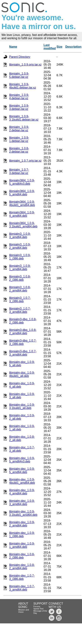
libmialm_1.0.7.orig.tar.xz (25, 161)
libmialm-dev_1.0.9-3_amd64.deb (22, 502)
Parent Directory (20, 57)
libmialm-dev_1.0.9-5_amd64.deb (22, 470)
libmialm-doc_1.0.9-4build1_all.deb (22, 374)
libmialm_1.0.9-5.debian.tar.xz (19, 75)
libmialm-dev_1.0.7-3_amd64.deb (22, 588)
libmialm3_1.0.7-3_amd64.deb (20, 310)
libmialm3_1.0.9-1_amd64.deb (20, 267)
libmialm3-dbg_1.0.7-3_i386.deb (23, 342)
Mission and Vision (24, 611)
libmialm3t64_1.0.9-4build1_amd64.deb (22, 203)
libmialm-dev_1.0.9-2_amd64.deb (22, 524)
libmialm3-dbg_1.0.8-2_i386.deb (23, 321)
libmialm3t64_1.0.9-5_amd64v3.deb (22, 182)
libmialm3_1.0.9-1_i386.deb (20, 257)
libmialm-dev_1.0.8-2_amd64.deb (22, 567)
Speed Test (38, 609)
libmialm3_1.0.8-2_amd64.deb (20, 289)
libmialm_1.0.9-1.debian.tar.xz (19, 139)
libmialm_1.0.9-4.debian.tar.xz (19, 97)
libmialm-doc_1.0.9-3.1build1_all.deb (22, 406)
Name (13, 47)
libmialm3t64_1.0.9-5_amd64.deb (22, 193)
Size (59, 47)
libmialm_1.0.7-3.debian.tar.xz (19, 171)
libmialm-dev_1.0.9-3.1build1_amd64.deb (23, 513)
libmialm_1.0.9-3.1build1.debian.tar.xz (24, 118)
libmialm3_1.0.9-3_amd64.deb (20, 235)
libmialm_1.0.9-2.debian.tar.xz (19, 129)
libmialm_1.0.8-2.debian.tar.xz (19, 150)
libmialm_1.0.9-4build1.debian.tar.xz (23, 86)
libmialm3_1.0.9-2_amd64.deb (20, 246)
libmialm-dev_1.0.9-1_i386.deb (22, 535)
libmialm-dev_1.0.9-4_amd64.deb (22, 492)
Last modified (50, 47)
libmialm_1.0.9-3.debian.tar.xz (19, 107)
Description (73, 47)
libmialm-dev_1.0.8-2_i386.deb (22, 556)
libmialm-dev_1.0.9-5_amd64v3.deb (22, 460)
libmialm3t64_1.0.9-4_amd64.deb (22, 214)
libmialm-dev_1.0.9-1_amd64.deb (22, 545)
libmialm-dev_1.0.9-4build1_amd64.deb (22, 481)
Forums (37, 606)
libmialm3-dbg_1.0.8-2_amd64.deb (23, 332)
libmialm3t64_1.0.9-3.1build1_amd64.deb (23, 225)
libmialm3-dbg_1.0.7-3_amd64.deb (23, 353)
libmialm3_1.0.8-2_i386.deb (20, 278)
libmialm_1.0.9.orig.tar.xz (25, 65)
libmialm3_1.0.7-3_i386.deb (20, 300)
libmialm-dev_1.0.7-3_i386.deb (22, 577)
